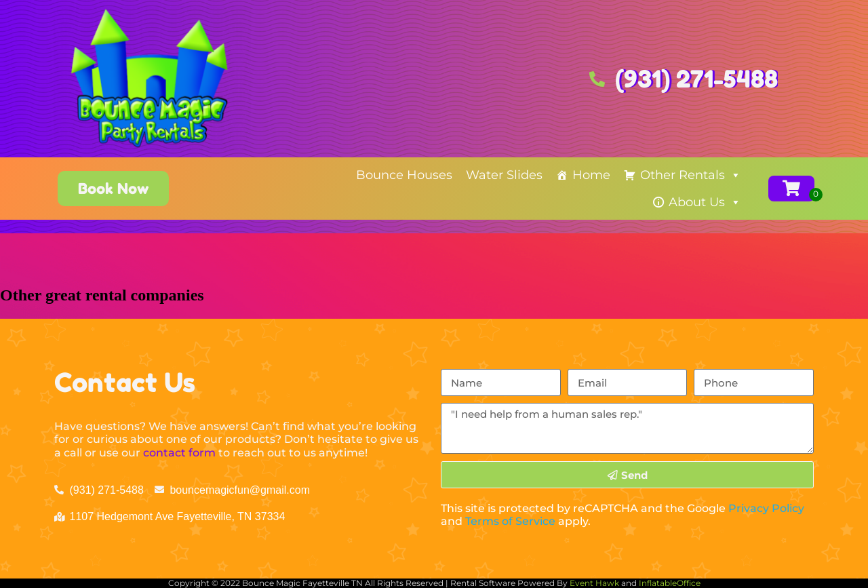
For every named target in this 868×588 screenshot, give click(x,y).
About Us (705, 202)
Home (591, 175)
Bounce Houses (404, 175)
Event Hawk (594, 583)
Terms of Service (510, 521)
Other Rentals (691, 175)
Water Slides (504, 175)
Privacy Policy (766, 508)
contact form (179, 453)
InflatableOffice (670, 583)
